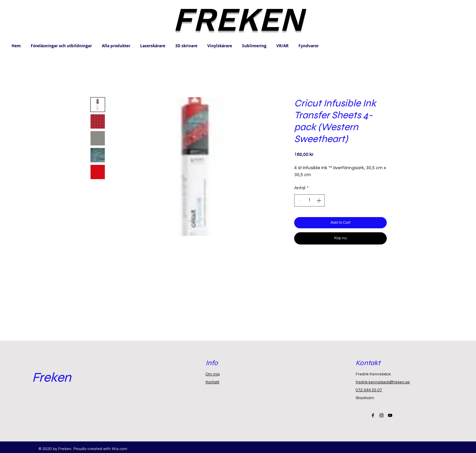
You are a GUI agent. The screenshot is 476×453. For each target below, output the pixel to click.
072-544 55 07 (369, 390)
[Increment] (319, 200)
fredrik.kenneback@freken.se (383, 382)
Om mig (213, 374)
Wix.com (119, 449)
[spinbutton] (309, 200)
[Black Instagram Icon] (381, 415)
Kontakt (213, 382)
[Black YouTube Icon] (390, 415)
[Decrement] (299, 200)
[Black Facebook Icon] (373, 415)
